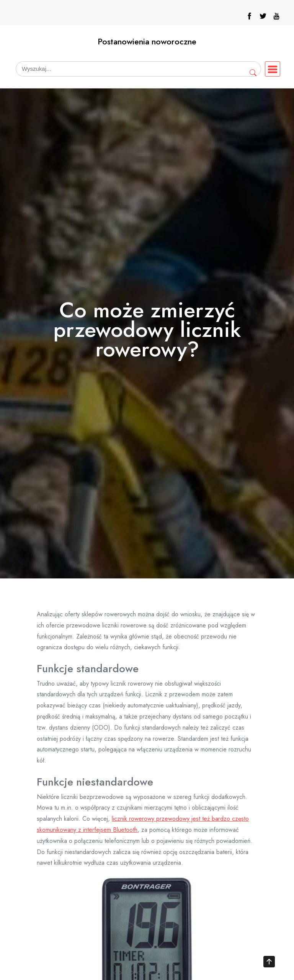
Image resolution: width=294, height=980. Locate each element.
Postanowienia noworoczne (147, 42)
